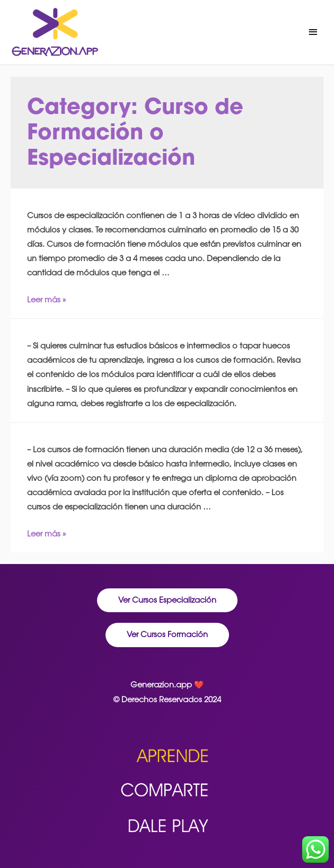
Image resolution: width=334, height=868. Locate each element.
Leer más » (46, 299)
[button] (167, 601)
